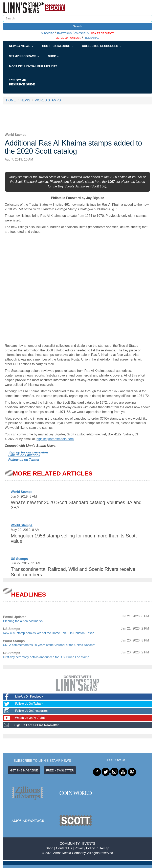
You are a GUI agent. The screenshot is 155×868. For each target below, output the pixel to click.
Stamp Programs (24, 56)
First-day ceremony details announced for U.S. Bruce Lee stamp (46, 657)
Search (77, 26)
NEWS (25, 100)
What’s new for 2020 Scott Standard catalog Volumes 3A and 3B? (76, 505)
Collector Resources (101, 46)
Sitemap (103, 848)
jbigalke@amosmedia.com (55, 439)
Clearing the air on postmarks (23, 621)
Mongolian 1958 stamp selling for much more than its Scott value (74, 538)
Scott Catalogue (58, 46)
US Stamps (19, 559)
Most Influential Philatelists (33, 66)
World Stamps (21, 492)
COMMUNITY (70, 844)
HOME (11, 100)
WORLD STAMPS (48, 100)
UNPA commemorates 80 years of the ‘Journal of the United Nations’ (49, 645)
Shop (53, 56)
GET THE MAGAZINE (24, 770)
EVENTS (89, 844)
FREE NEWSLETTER (60, 770)
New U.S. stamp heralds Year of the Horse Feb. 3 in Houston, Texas (49, 633)
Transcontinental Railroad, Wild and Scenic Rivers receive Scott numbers (73, 572)
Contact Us (64, 848)
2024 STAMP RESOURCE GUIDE (22, 82)
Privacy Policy (85, 848)
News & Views (21, 46)
